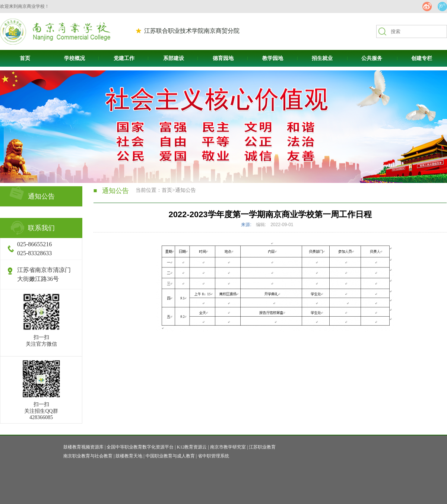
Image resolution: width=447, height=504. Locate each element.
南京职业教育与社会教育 (88, 456)
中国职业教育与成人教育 (170, 456)
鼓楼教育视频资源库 (83, 447)
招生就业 (322, 58)
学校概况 (74, 58)
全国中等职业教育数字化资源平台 (140, 447)
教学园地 (273, 58)
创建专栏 (422, 58)
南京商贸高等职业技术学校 (55, 31)
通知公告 (186, 190)
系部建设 (174, 58)
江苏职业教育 (262, 447)
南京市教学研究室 (228, 447)
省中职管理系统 (213, 456)
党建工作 (124, 58)
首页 (25, 58)
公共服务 (372, 58)
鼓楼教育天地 (129, 456)
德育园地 (223, 58)
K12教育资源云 (192, 447)
